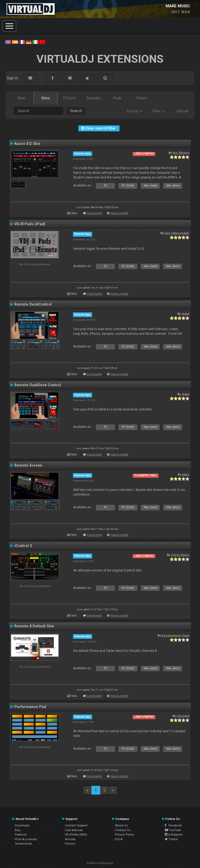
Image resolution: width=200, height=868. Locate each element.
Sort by (134, 111)
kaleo (186, 474)
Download (22, 825)
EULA (119, 839)
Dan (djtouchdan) (177, 233)
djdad (185, 314)
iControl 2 (23, 546)
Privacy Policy (124, 834)
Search (76, 111)
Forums (70, 844)
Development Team (176, 635)
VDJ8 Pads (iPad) (30, 224)
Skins (46, 98)
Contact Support (76, 825)
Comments (94, 213)
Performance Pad (30, 707)
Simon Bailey (180, 555)
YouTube (173, 830)
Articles (70, 839)
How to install (119, 213)
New (22, 98)
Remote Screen (28, 465)
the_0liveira (181, 153)
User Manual (74, 830)
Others (142, 98)
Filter (158, 111)
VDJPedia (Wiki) (76, 834)
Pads (117, 98)
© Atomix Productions (100, 863)
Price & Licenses (26, 839)
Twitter (171, 839)
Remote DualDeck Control (38, 385)
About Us (121, 825)
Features (21, 834)
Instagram (174, 834)
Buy (18, 830)
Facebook (173, 825)
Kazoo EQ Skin (27, 144)
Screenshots (23, 844)
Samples (93, 98)
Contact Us (123, 830)
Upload (182, 111)
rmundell (183, 716)
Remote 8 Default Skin (34, 626)
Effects (70, 98)
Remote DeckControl (33, 304)
